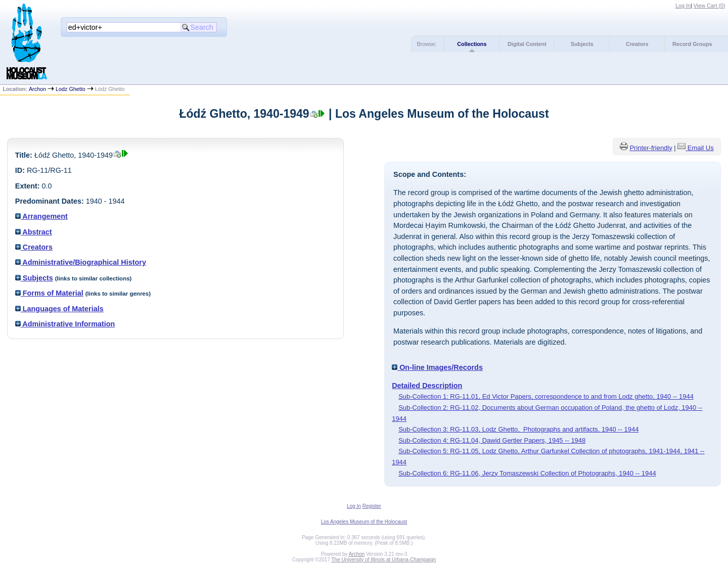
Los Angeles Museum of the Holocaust (364, 522)
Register (372, 506)
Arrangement (41, 216)
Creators (637, 44)
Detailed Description (427, 386)
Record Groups (692, 44)
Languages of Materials (59, 309)
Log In (683, 6)
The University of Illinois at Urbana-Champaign (384, 560)
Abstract (34, 232)
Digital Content (527, 44)
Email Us (701, 148)
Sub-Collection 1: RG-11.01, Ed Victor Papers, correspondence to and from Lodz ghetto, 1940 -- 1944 (546, 396)
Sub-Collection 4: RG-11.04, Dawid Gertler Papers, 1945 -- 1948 (492, 440)
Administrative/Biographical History (81, 262)
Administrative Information (65, 324)
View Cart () (710, 6)
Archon (37, 89)
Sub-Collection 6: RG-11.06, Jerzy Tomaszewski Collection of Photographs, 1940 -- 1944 (527, 473)
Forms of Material (49, 293)
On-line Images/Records (437, 367)
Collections (472, 44)
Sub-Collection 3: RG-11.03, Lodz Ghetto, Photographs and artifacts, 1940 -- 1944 (518, 429)
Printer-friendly (651, 148)
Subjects (582, 44)
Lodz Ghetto (71, 89)
